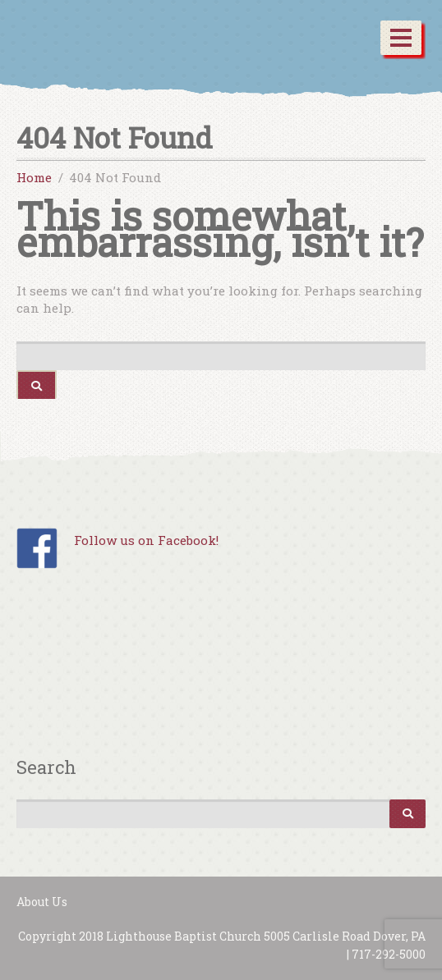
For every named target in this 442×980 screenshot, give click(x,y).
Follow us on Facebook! (146, 540)
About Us (42, 902)
